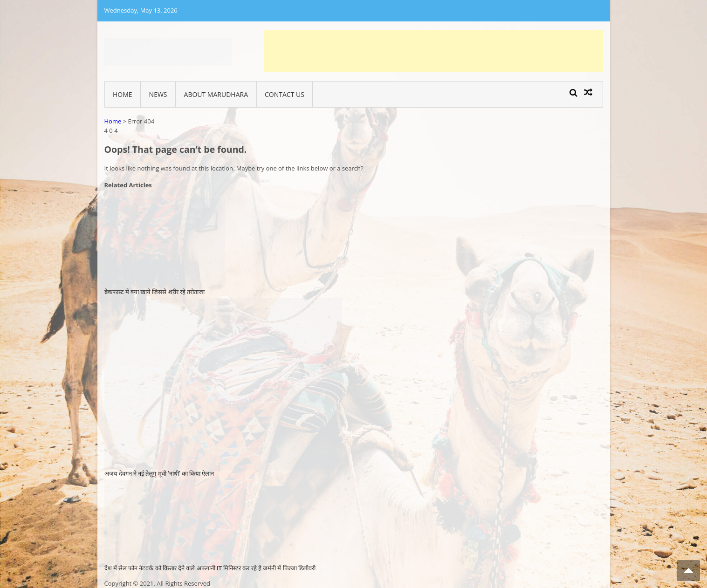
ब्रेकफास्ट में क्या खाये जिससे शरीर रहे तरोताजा (155, 292)
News (158, 94)
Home (123, 94)
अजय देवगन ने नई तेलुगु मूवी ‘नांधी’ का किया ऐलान (159, 474)
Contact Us (285, 94)
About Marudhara (216, 94)
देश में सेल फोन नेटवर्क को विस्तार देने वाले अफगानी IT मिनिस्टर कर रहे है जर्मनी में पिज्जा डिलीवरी (210, 568)
